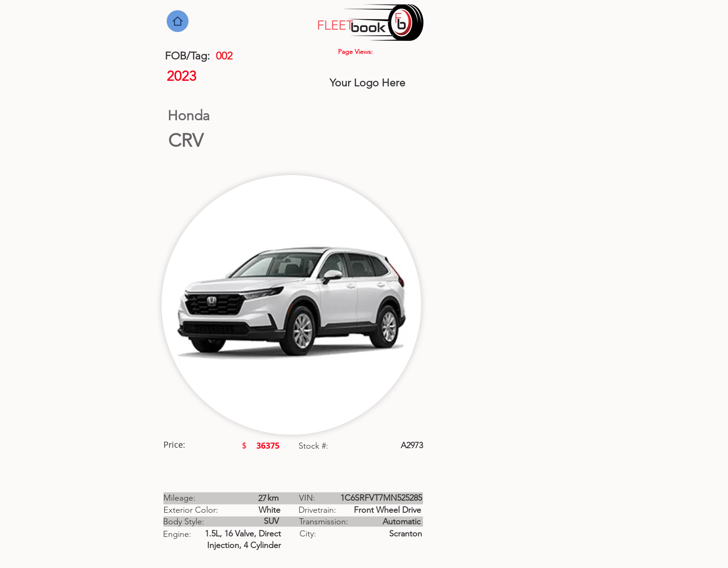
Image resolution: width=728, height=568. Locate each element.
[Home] (178, 21)
